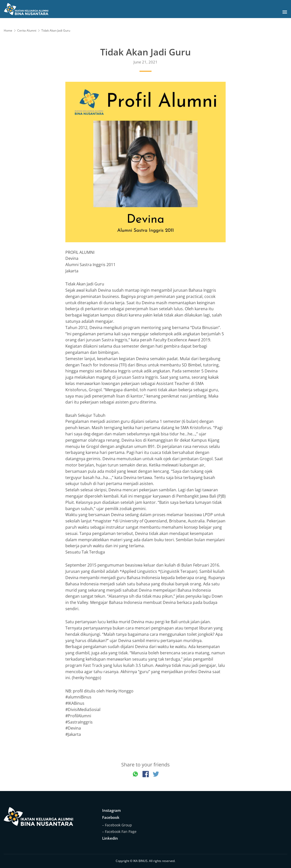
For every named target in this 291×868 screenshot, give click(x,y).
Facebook (111, 817)
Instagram (111, 810)
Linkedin (110, 838)
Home (8, 30)
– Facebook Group (117, 825)
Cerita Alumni (27, 30)
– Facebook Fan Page (119, 832)
